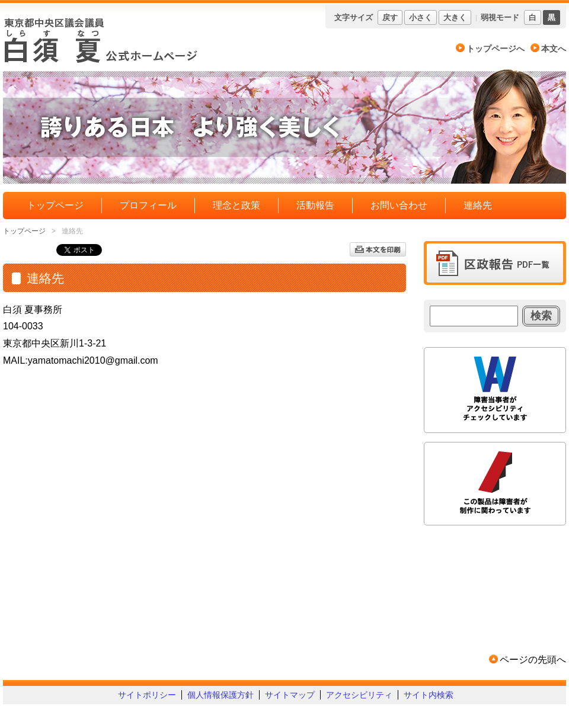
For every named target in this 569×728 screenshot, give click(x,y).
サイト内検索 (429, 695)
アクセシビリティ (359, 695)
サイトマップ (290, 695)
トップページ (55, 205)
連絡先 (478, 205)
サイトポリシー (147, 695)
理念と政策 (236, 205)
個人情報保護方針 (220, 695)
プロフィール (148, 205)
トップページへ (496, 49)
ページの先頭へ (533, 660)
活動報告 (315, 205)
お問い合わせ (399, 205)
